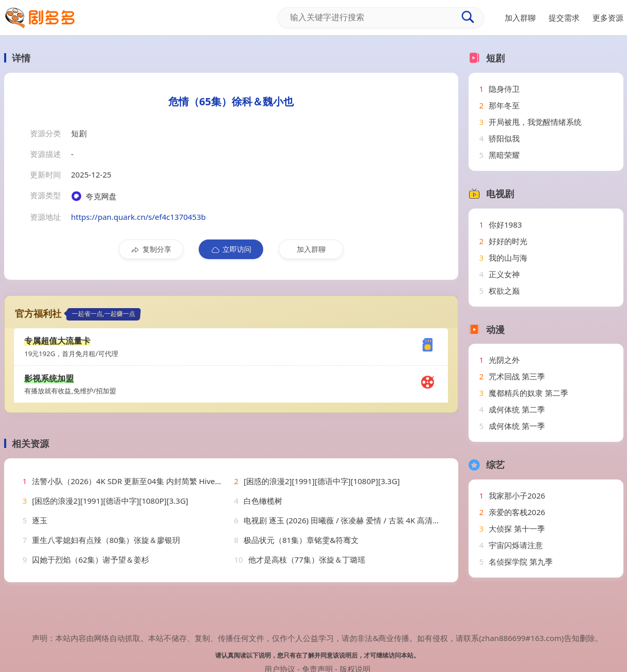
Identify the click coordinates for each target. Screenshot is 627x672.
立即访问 (231, 249)
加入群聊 (311, 249)
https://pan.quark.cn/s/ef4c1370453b (139, 217)
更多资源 (608, 18)
